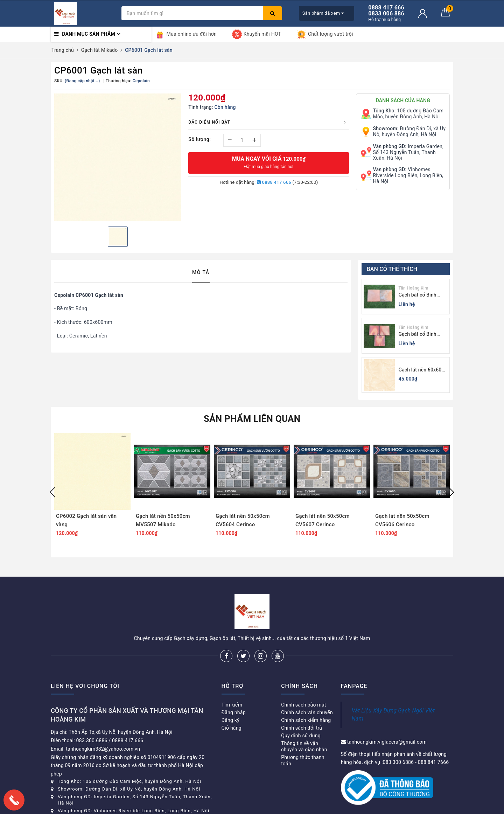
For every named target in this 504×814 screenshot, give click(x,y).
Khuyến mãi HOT (257, 34)
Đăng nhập (234, 712)
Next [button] (451, 492)
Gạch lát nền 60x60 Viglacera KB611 (420, 370)
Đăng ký (231, 720)
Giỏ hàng (232, 728)
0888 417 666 (274, 182)
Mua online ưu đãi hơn (186, 34)
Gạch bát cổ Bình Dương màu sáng (418, 335)
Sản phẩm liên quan (252, 419)
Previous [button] (52, 492)
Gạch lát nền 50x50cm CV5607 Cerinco (323, 520)
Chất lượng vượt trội (325, 34)
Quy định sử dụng (301, 736)
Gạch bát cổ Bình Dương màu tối (418, 295)
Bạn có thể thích (392, 269)
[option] (118, 157)
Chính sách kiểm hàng (306, 720)
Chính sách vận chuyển (307, 712)
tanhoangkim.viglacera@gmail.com (387, 742)
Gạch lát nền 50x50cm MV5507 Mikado (163, 520)
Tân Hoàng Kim (414, 288)
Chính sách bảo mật (303, 705)
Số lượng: (199, 139)
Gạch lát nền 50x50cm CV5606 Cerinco (402, 520)
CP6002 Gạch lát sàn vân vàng (86, 520)
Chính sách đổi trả (302, 728)
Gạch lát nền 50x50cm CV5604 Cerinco (243, 520)
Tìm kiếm (232, 705)
